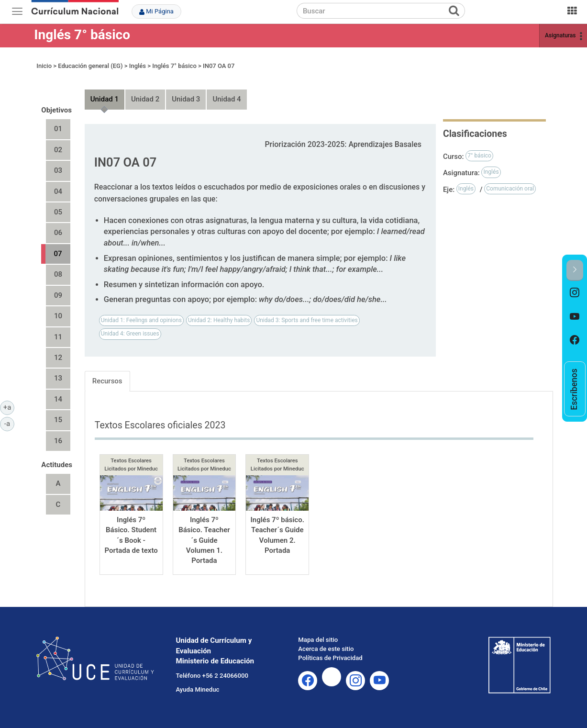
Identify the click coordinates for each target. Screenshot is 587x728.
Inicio (44, 66)
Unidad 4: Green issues (130, 334)
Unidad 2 (145, 99)
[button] (575, 270)
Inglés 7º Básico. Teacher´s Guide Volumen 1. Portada (204, 540)
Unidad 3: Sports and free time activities (307, 320)
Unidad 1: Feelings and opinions (141, 320)
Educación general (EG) (90, 66)
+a (9, 407)
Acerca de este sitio (326, 649)
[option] (575, 293)
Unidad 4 (227, 99)
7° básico (479, 156)
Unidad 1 (105, 99)
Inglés (138, 66)
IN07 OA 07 (219, 66)
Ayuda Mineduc (197, 689)
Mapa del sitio (318, 640)
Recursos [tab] (107, 381)
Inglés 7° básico (82, 35)
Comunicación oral (510, 189)
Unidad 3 (186, 99)
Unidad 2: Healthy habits (219, 320)
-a (9, 423)
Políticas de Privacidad (330, 658)
